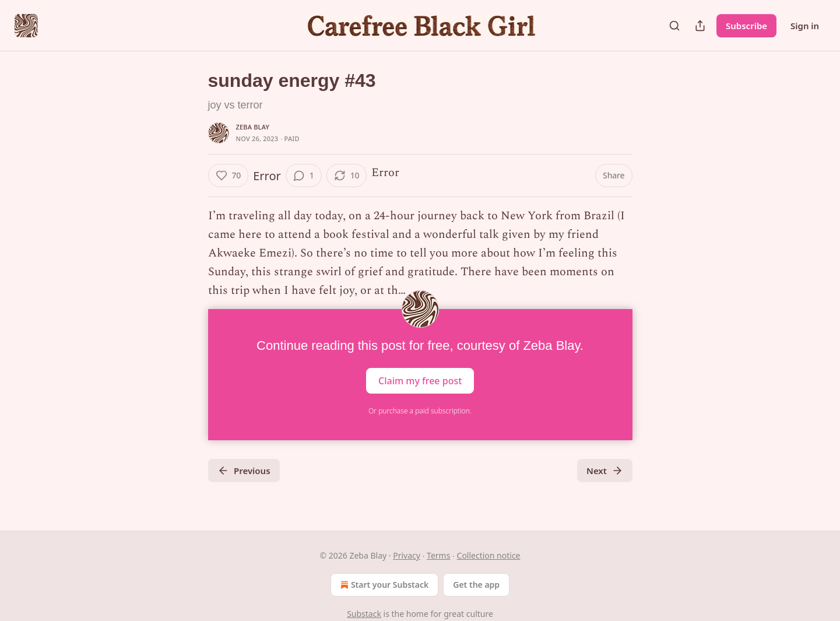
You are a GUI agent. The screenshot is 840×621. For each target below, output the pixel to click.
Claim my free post (420, 381)
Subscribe (746, 26)
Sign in (805, 26)
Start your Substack (383, 585)
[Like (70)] (229, 176)
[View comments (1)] (304, 176)
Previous (244, 471)
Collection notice (489, 555)
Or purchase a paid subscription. (420, 411)
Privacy (407, 555)
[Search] (674, 26)
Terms (438, 555)
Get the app (476, 585)
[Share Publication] (700, 26)
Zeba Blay (253, 127)
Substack (364, 614)
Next (605, 471)
